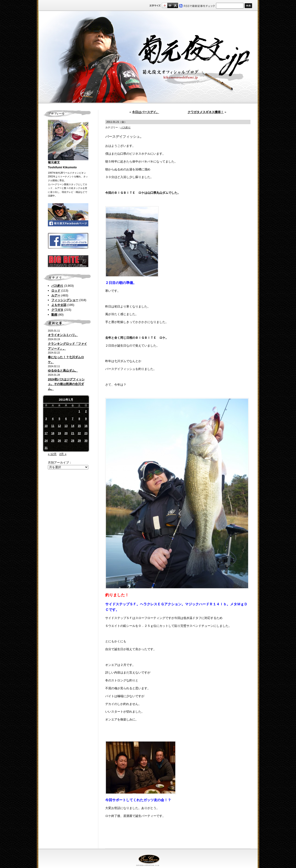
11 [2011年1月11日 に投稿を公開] (53, 426)
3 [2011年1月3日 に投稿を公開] (46, 419)
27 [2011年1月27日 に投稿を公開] (66, 441)
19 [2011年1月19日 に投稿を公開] (59, 433)
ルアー (56, 295)
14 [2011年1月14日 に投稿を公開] (72, 426)
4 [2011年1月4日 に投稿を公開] (53, 419)
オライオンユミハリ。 (63, 335)
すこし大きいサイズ (170, 5)
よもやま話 (59, 305)
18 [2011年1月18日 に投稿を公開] (53, 433)
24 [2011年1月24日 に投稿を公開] (46, 441)
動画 (54, 315)
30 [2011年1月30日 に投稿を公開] (86, 441)
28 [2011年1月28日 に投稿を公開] (72, 441)
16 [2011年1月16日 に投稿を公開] (86, 426)
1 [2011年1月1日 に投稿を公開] (79, 411)
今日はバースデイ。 (146, 112)
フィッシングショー (65, 300)
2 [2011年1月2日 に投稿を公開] (86, 411)
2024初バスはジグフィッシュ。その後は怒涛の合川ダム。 (66, 384)
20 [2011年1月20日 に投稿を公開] (66, 433)
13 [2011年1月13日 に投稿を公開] (66, 426)
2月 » (63, 454)
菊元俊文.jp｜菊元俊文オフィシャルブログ (148, 57)
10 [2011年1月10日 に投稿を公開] (46, 426)
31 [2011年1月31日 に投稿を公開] (46, 448)
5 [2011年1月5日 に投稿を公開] (59, 419)
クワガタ (57, 310)
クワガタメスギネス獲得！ (206, 112)
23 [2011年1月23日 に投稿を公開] (86, 433)
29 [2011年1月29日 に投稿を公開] (79, 441)
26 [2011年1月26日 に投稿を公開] (59, 441)
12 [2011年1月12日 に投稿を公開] (59, 426)
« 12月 (52, 454)
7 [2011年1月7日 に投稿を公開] (73, 419)
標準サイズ (165, 5)
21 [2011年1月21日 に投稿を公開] (72, 433)
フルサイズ (175, 5)
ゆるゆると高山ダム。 (63, 371)
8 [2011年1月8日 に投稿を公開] (79, 419)
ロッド (56, 291)
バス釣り (57, 286)
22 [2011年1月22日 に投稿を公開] (79, 433)
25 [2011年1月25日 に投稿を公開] (53, 441)
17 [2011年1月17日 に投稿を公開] (46, 433)
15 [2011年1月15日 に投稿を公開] (79, 426)
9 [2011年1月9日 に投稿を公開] (86, 419)
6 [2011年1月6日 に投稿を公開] (66, 419)
